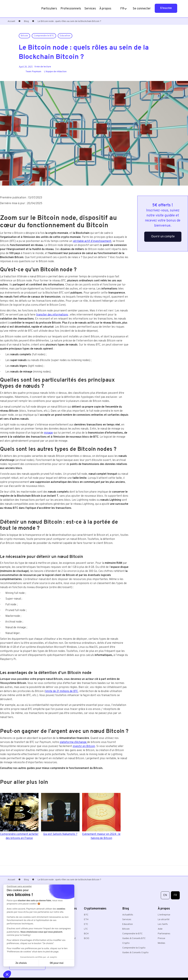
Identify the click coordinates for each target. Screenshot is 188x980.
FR (175, 895)
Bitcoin (126, 929)
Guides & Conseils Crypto (135, 953)
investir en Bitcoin (84, 746)
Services (127, 920)
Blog (26, 21)
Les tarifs (163, 924)
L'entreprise (164, 915)
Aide (160, 929)
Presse (161, 938)
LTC (86, 929)
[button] (49, 9)
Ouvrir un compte (163, 237)
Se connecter (142, 9)
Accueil (11, 21)
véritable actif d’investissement (92, 241)
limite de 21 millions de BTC (62, 691)
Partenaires (164, 934)
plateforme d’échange (73, 742)
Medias (161, 943)
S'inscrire (166, 8)
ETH (86, 920)
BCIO (87, 938)
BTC (86, 915)
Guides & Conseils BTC (134, 938)
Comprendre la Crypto (134, 948)
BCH (86, 934)
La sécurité (164, 920)
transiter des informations (52, 315)
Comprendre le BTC (132, 934)
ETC (86, 924)
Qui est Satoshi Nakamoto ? (60, 834)
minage (48, 433)
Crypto (126, 943)
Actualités (128, 915)
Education (128, 924)
